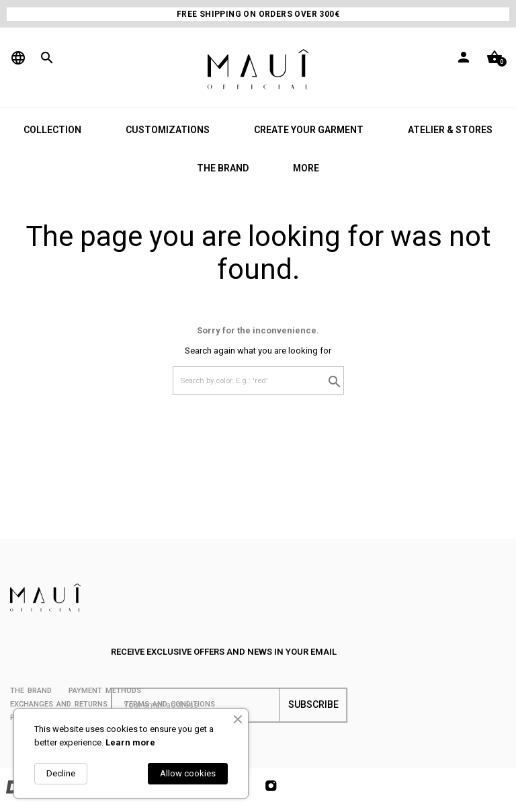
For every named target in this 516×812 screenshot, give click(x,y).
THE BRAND (223, 168)
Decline (61, 773)
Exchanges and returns (59, 704)
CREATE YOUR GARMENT (309, 130)
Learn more (130, 742)
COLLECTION (52, 130)
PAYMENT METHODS (105, 691)
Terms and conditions (170, 704)
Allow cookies (188, 773)
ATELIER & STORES (450, 130)
